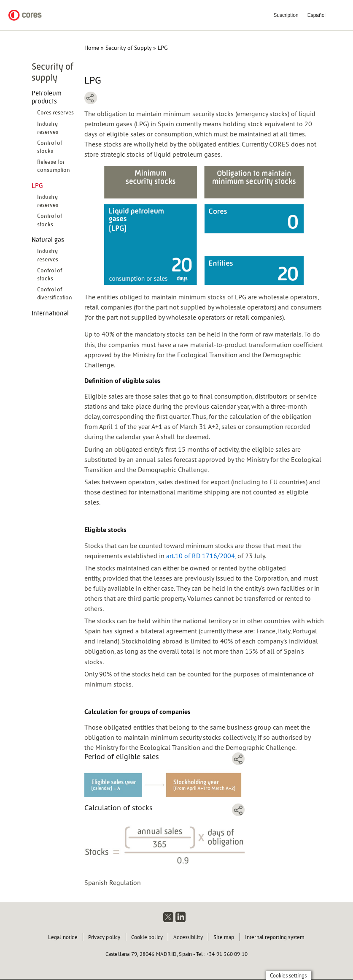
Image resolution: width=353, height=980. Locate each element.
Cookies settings (288, 975)
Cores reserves (55, 112)
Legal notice (63, 937)
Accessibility (188, 937)
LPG (37, 186)
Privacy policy (104, 937)
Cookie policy (147, 937)
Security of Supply (128, 48)
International (50, 313)
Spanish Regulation (113, 882)
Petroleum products (47, 97)
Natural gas (48, 240)
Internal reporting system (275, 937)
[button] (164, 782)
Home (92, 48)
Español (317, 15)
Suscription (286, 15)
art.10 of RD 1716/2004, (201, 556)
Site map (224, 937)
